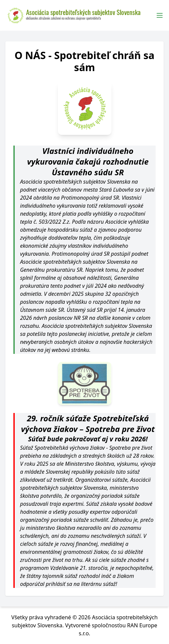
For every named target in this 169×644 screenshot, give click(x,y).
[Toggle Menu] (160, 15)
